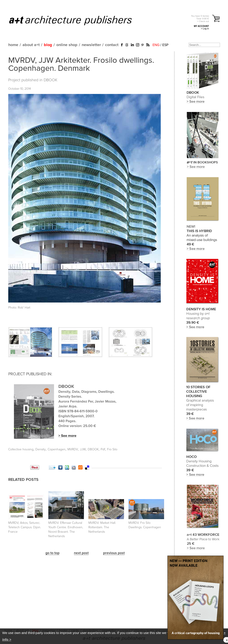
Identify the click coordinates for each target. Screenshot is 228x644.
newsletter (91, 45)
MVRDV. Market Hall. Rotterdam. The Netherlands (102, 527)
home (13, 45)
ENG (156, 45)
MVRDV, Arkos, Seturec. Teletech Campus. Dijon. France (25, 527)
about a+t (31, 45)
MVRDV (73, 449)
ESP (165, 45)
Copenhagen (57, 449)
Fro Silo (112, 449)
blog (48, 45)
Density (41, 449)
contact (112, 45)
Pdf (103, 449)
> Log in (205, 29)
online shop (67, 45)
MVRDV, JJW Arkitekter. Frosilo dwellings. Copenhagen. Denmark (81, 65)
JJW (83, 449)
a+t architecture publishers (76, 20)
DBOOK (51, 80)
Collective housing (21, 449)
